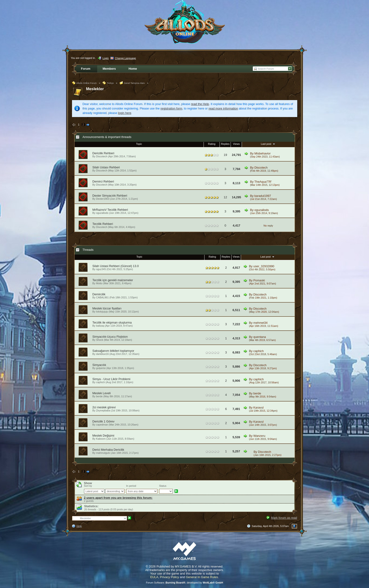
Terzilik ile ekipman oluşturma (112, 322)
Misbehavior (263, 153)
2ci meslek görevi (104, 407)
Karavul (259, 408)
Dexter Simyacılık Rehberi (110, 196)
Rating (212, 144)
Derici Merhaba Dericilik (108, 450)
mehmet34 (261, 323)
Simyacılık (99, 365)
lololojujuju (102, 312)
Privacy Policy (170, 577)
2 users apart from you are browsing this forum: (118, 498)
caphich (259, 351)
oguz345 (101, 269)
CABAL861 (102, 297)
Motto (99, 283)
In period (131, 486)
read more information (223, 108)
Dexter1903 (103, 199)
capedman (102, 425)
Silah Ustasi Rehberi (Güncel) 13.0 (116, 266)
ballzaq (100, 326)
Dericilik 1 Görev (104, 421)
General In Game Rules (202, 577)
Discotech (102, 156)
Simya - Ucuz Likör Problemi (111, 379)
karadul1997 (263, 196)
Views (236, 144)
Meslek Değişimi (103, 436)
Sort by (88, 486)
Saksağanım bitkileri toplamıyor (113, 351)
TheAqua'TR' (263, 182)
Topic (139, 144)
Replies (225, 144)
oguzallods (102, 213)
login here (124, 113)
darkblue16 (102, 354)
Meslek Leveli (102, 393)
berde (99, 396)
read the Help (200, 104)
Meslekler (95, 89)
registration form (171, 108)
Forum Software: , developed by (184, 583)
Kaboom (101, 439)
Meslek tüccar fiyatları (107, 308)
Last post (268, 144)
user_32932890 (264, 266)
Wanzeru (259, 436)
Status (163, 486)
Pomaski (259, 280)
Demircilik (99, 294)
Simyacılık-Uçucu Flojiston (110, 337)
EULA (154, 577)
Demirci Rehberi (103, 181)
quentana (260, 337)
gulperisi (101, 368)
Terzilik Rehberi (103, 224)
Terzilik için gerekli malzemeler (113, 280)
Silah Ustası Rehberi (106, 167)
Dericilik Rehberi (103, 153)
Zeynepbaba (103, 410)
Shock (100, 340)
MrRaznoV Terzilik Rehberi (110, 210)
